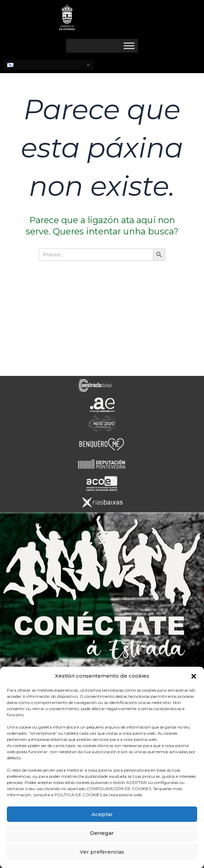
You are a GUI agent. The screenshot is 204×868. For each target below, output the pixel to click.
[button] (194, 676)
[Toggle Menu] (129, 46)
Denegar (102, 833)
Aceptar (102, 814)
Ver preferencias (102, 852)
